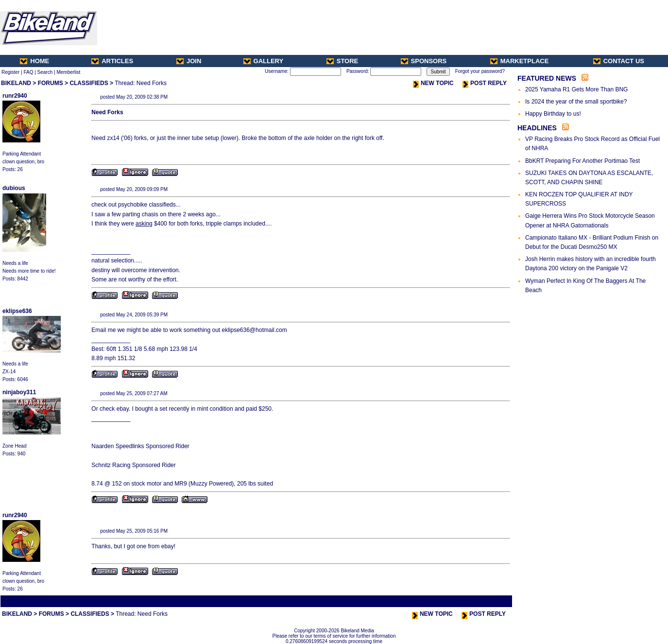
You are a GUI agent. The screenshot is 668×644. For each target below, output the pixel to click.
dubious (14, 188)
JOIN (189, 61)
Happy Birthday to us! (553, 114)
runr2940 (15, 96)
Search (45, 72)
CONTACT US (619, 61)
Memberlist (68, 72)
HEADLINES (537, 128)
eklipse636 (17, 311)
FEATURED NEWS (547, 78)
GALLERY (264, 61)
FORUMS (51, 83)
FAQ (28, 72)
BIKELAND (16, 83)
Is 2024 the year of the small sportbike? (576, 102)
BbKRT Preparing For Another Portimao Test (582, 161)
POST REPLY (485, 83)
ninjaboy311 (19, 392)
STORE (343, 61)
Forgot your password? (480, 71)
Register (10, 72)
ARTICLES (112, 61)
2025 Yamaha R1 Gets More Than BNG (576, 89)
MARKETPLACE (520, 61)
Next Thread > (494, 601)
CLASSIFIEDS (89, 83)
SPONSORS (424, 61)
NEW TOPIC (433, 83)
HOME (34, 61)
